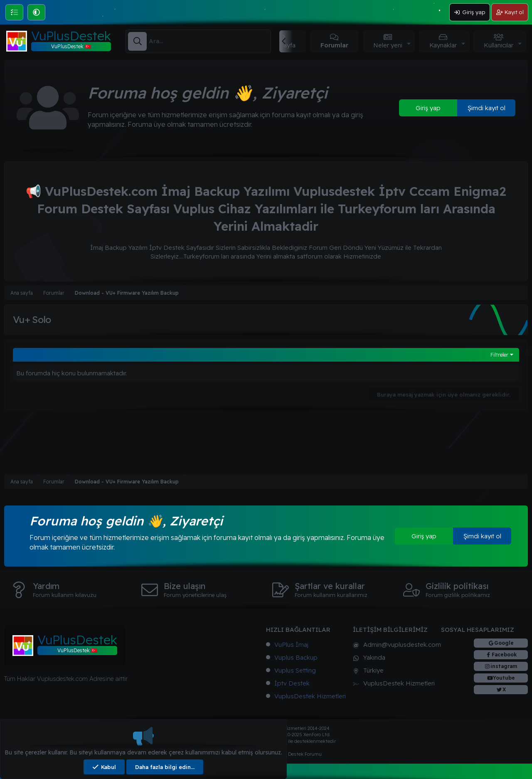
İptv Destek (292, 683)
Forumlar (334, 45)
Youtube (504, 678)
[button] (36, 12)
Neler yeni (388, 45)
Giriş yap (428, 108)
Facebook (504, 655)
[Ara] (210, 41)
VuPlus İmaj (291, 645)
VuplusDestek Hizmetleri (310, 696)
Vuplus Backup (296, 657)
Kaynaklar (443, 45)
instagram (504, 666)
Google (504, 643)
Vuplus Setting (295, 670)
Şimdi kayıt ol (486, 108)
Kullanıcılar (499, 45)
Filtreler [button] (499, 355)
